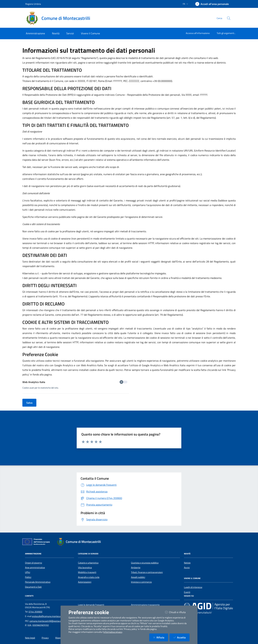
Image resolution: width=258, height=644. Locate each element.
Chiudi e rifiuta (177, 612)
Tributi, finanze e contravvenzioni (147, 572)
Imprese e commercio (141, 582)
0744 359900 (35, 612)
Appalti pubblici (138, 577)
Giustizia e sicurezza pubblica (145, 563)
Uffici (28, 572)
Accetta (181, 637)
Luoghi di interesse (193, 587)
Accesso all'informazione (198, 33)
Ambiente (136, 568)
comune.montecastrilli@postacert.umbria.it (51, 621)
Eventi (187, 592)
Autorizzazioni (85, 582)
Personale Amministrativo (38, 582)
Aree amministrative (35, 568)
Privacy (45, 638)
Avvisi (187, 568)
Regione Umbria (33, 4)
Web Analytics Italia (75, 382)
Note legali (30, 638)
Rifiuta (161, 637)
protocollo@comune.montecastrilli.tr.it (50, 616)
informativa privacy (113, 632)
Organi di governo (33, 563)
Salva (29, 403)
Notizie (187, 563)
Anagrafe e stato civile (89, 577)
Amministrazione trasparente (145, 605)
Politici (28, 577)
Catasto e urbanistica (88, 563)
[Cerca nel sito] (229, 18)
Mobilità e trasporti (87, 572)
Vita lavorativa (85, 568)
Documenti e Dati (33, 587)
